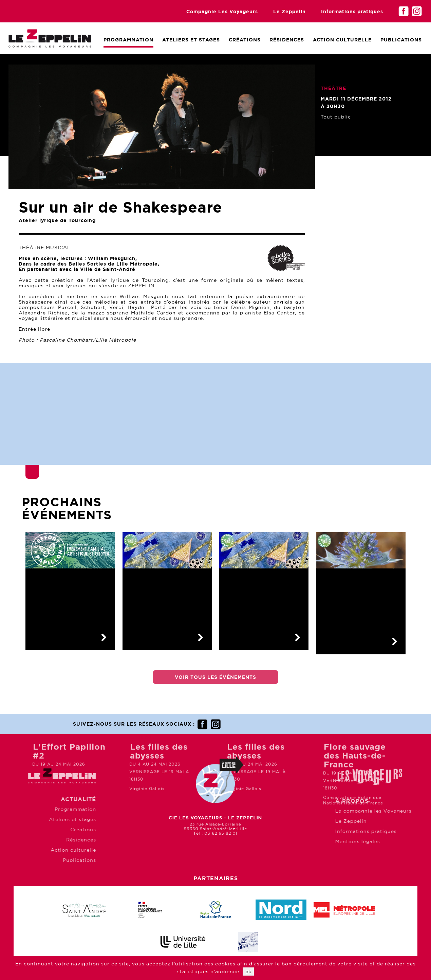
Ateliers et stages (38, 819)
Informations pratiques (352, 12)
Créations (245, 40)
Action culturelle (342, 40)
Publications (401, 40)
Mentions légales (392, 841)
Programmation (128, 40)
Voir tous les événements (215, 682)
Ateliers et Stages (191, 40)
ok (248, 972)
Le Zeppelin (289, 12)
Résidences (287, 40)
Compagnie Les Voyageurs (222, 12)
